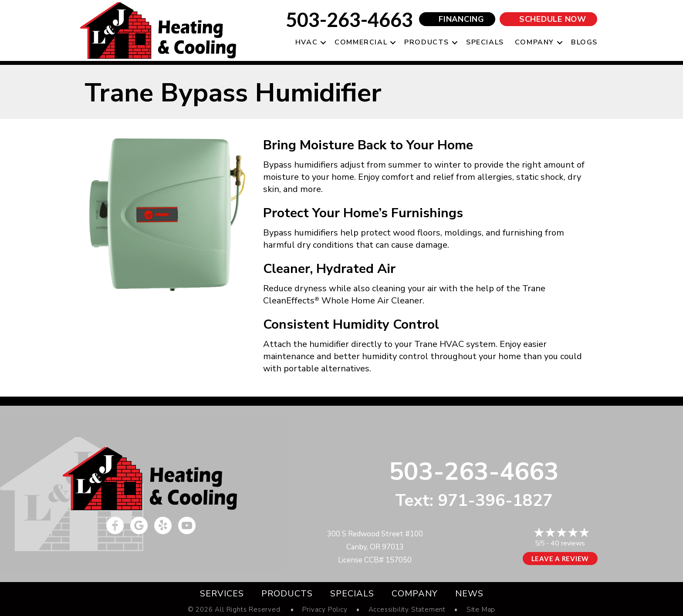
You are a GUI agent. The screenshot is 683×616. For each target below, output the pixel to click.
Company (534, 42)
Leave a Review (560, 559)
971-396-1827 (495, 500)
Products (427, 42)
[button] (323, 42)
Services (222, 594)
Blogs (584, 42)
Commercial (361, 42)
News (469, 594)
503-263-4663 (349, 20)
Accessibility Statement (407, 610)
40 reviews (568, 543)
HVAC (306, 42)
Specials (485, 42)
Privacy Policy (325, 610)
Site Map (481, 610)
